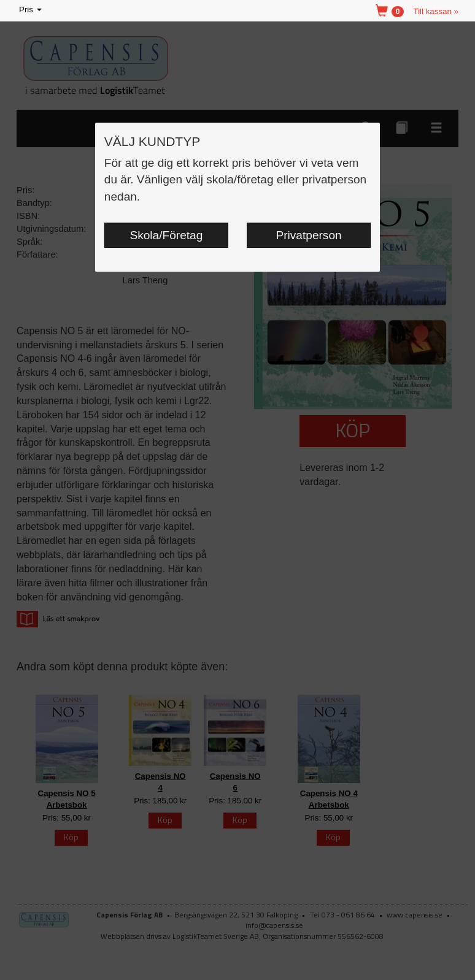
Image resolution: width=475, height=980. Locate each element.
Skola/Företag (167, 235)
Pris (31, 10)
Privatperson (309, 235)
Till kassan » (436, 11)
